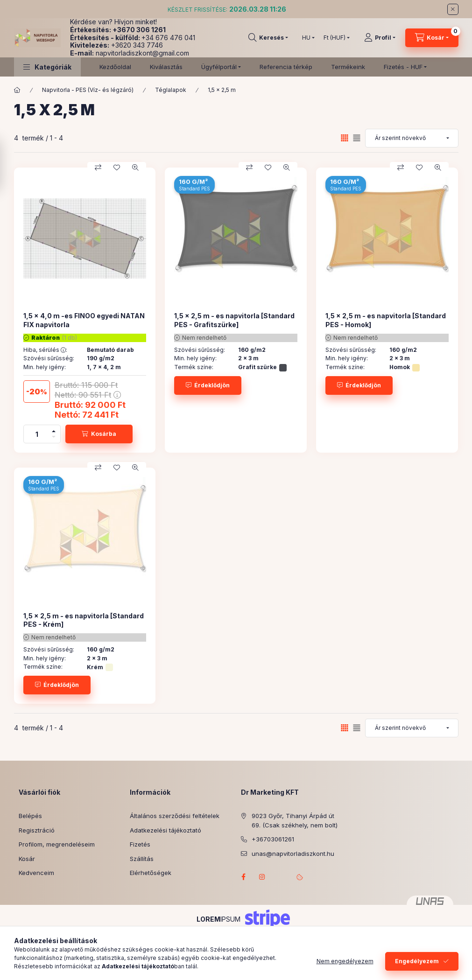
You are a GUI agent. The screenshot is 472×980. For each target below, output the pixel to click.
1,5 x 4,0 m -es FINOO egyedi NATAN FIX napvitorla (84, 320)
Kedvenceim (36, 873)
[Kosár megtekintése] (432, 38)
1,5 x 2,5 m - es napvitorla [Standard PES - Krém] (84, 620)
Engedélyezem (417, 961)
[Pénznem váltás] (335, 38)
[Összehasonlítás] (98, 168)
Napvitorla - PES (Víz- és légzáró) (88, 90)
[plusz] (54, 430)
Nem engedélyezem (345, 961)
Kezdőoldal (115, 67)
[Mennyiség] (37, 434)
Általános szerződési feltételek (175, 816)
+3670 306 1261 (139, 30)
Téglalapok (171, 90)
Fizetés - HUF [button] (403, 67)
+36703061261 (273, 839)
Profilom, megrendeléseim (57, 844)
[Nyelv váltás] (306, 38)
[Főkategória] (17, 90)
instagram (262, 877)
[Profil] (380, 38)
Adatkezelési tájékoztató (166, 830)
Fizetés (140, 844)
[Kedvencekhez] (117, 168)
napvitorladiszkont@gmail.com (142, 53)
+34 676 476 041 (168, 38)
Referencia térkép (286, 67)
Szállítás (142, 859)
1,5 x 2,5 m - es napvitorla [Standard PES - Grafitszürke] (234, 320)
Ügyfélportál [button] (219, 67)
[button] (47, 67)
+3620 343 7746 (137, 45)
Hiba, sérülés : (45, 350)
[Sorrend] (412, 138)
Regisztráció (37, 830)
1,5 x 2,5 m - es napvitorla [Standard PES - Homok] (386, 320)
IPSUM (218, 919)
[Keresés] (268, 38)
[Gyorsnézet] (135, 168)
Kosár (27, 859)
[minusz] (54, 438)
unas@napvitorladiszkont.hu (293, 854)
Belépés (30, 816)
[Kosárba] (99, 434)
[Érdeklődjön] (208, 385)
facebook (244, 877)
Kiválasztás (166, 67)
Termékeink (348, 67)
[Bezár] (453, 9)
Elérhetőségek (151, 873)
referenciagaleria (281, 877)
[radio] (357, 138)
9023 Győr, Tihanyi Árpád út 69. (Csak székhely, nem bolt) (295, 820)
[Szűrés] (9, 165)
